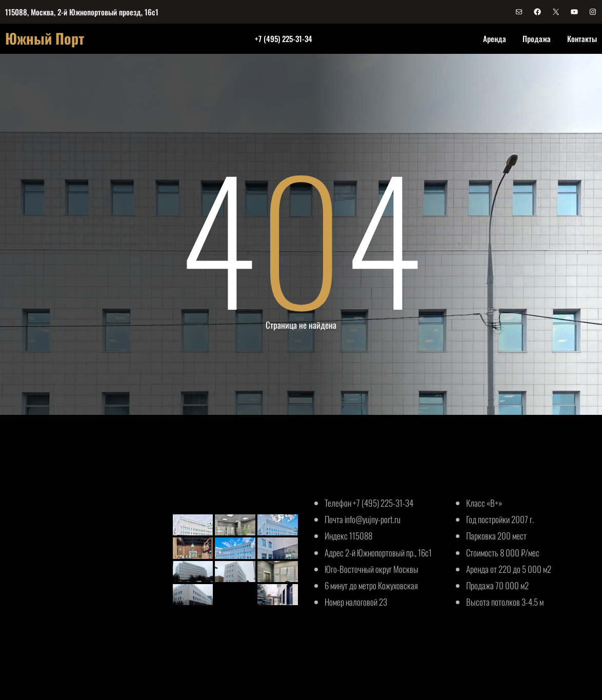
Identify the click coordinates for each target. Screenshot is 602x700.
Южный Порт (45, 38)
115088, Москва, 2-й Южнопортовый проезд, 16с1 (82, 12)
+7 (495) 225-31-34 (284, 38)
